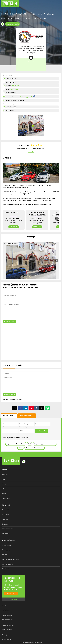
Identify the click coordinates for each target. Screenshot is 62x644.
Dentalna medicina (8, 529)
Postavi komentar (10, 395)
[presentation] (57, 219)
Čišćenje (5, 524)
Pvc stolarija (6, 550)
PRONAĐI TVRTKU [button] (9, 416)
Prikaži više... (6, 498)
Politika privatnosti (8, 625)
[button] (57, 2)
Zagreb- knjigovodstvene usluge (45, 444)
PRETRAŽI (41, 431)
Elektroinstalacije (8, 564)
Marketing (5, 610)
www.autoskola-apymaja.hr (24, 97)
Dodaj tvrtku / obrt (11, 593)
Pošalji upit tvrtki (9, 321)
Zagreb (4, 475)
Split (30, 444)
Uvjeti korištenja (7, 615)
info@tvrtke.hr (14, 599)
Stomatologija (7, 545)
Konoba (5, 555)
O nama (5, 606)
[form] (31, 433)
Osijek (4, 489)
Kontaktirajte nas (8, 620)
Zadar (4, 493)
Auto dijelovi (6, 510)
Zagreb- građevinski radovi (35, 448)
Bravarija (5, 519)
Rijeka (21, 448)
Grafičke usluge (7, 639)
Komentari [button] (31, 152)
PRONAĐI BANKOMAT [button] (27, 416)
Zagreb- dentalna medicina (16, 444)
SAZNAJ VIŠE (14, 227)
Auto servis (6, 515)
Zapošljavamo (7, 635)
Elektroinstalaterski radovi (10, 559)
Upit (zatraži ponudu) (13, 24)
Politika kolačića (7, 629)
